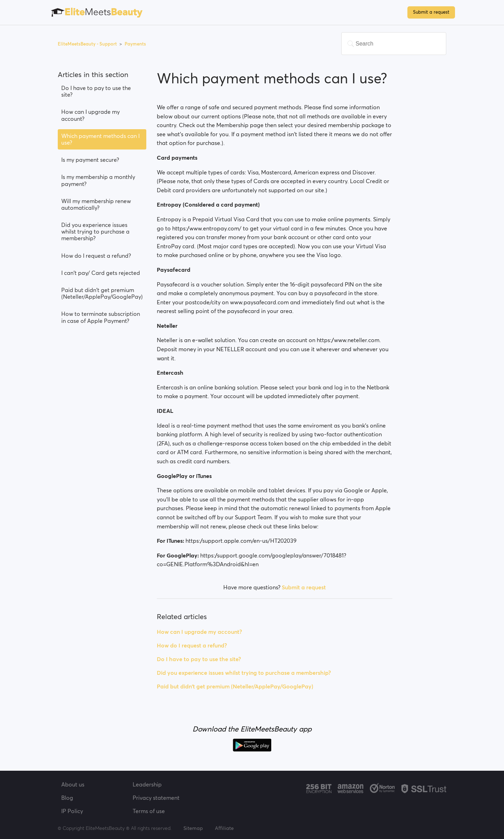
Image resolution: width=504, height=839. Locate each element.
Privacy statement (156, 798)
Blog (67, 798)
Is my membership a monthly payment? (98, 180)
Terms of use (149, 811)
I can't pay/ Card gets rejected (101, 273)
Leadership (147, 784)
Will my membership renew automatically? (96, 204)
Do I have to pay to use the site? (96, 91)
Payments (135, 44)
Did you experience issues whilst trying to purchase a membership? (95, 231)
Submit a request (431, 12)
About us (73, 784)
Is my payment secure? (90, 160)
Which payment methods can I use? (100, 139)
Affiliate (224, 828)
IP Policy (72, 811)
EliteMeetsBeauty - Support (88, 44)
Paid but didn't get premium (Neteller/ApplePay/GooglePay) (102, 293)
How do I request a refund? (96, 256)
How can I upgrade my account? (90, 115)
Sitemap (193, 828)
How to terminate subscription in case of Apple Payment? (101, 317)
